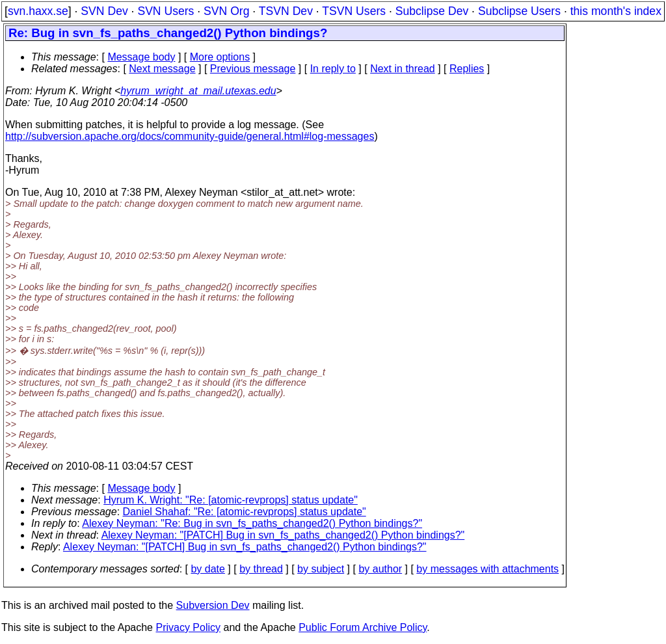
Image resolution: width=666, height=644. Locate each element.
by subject (321, 569)
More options (220, 57)
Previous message (253, 69)
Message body (141, 57)
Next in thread (403, 69)
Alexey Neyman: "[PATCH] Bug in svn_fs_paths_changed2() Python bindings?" (283, 535)
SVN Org (226, 11)
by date (207, 569)
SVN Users (166, 11)
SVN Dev (104, 11)
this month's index (616, 11)
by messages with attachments (487, 569)
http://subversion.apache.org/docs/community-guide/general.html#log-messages (190, 136)
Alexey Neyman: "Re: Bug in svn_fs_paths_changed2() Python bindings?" (252, 523)
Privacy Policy (188, 627)
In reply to (333, 69)
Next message (162, 69)
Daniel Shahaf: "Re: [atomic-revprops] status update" (245, 512)
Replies (467, 69)
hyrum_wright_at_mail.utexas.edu (198, 91)
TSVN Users (354, 11)
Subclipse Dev (432, 11)
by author (380, 569)
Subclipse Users (519, 11)
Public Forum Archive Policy (363, 627)
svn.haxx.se (38, 11)
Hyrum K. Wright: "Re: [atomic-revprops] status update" (231, 500)
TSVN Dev (286, 11)
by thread (261, 569)
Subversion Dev (213, 605)
